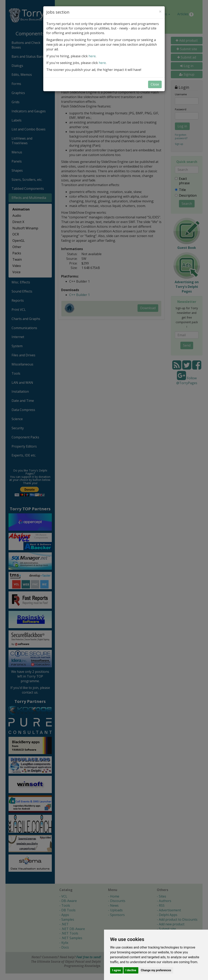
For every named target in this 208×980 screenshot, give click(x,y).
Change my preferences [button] (156, 970)
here (92, 56)
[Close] (160, 11)
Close (155, 84)
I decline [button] (131, 970)
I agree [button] (116, 970)
